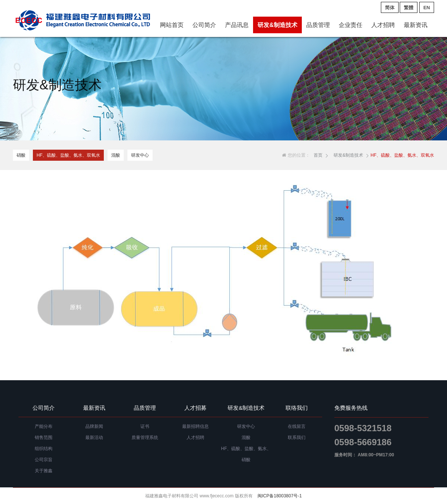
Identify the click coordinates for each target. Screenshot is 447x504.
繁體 (409, 8)
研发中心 (140, 155)
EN (427, 8)
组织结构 (44, 449)
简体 (390, 8)
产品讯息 (237, 25)
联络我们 (297, 408)
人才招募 (195, 408)
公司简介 (204, 25)
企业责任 (351, 25)
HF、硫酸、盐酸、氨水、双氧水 (68, 155)
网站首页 (172, 25)
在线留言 (297, 426)
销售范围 (44, 437)
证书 (145, 426)
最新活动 (94, 437)
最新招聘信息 (195, 426)
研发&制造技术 (277, 25)
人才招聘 (383, 25)
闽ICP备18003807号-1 (280, 496)
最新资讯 (416, 25)
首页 (318, 155)
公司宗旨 (44, 460)
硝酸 (21, 155)
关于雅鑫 (44, 471)
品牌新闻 (94, 426)
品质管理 (318, 25)
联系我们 (297, 437)
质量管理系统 (145, 437)
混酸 (116, 155)
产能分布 (44, 426)
